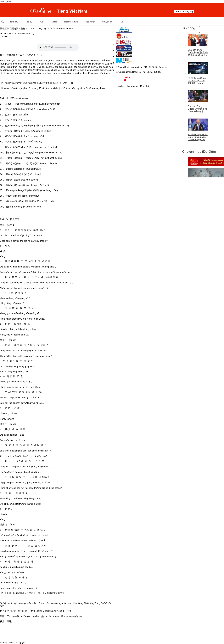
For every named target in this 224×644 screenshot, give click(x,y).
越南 (58, 10)
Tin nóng (189, 28)
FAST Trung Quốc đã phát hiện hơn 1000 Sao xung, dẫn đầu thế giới (198, 81)
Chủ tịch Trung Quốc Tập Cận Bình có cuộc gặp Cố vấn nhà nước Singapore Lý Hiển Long (198, 52)
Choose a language (184, 12)
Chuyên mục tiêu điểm (199, 152)
